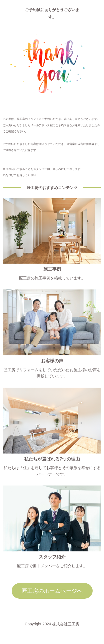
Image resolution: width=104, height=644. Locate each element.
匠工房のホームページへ (52, 591)
